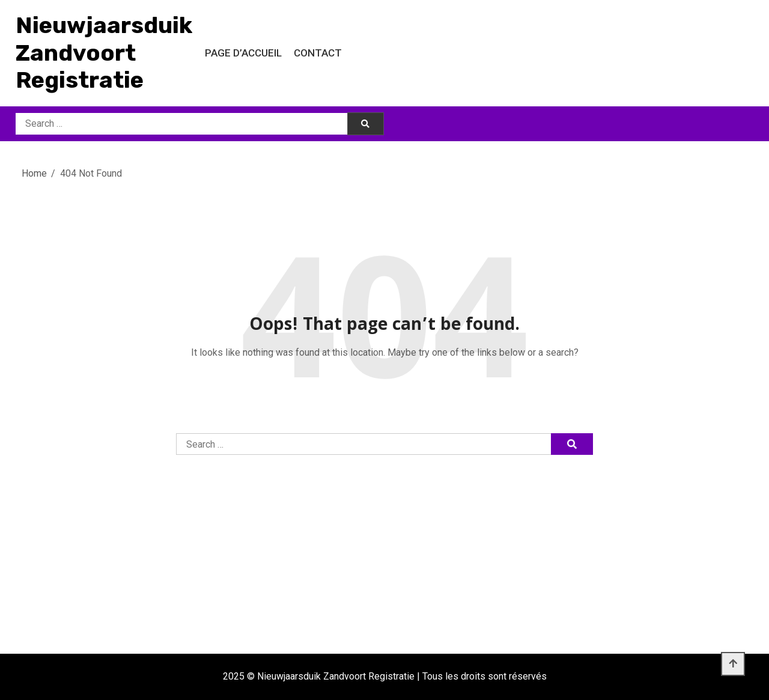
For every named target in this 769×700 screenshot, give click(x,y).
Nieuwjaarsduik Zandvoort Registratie (104, 53)
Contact (318, 53)
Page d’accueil (243, 53)
